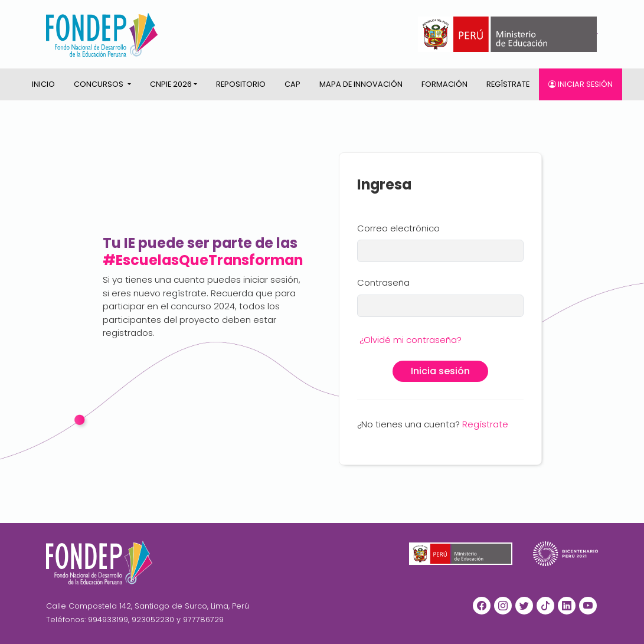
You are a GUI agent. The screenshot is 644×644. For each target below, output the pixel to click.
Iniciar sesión (581, 84)
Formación (444, 84)
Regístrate (508, 84)
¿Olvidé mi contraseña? (411, 340)
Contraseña (383, 282)
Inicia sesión (440, 371)
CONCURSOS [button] (99, 84)
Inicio (43, 84)
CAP (292, 84)
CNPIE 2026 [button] (171, 84)
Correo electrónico (398, 228)
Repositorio (241, 84)
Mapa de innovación (361, 84)
